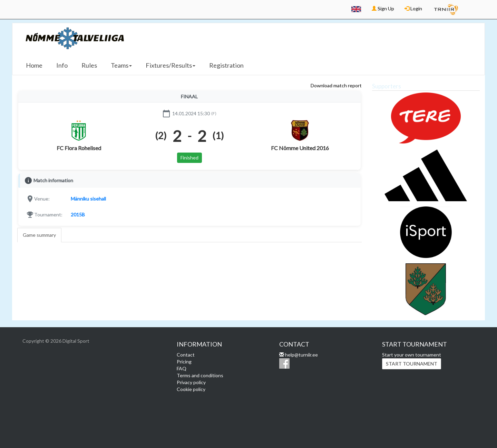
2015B (78, 215)
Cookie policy (191, 389)
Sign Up (383, 8)
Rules (89, 65)
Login (413, 8)
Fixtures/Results (170, 65)
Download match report (336, 85)
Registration (226, 65)
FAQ (182, 368)
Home (34, 65)
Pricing (184, 362)
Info (62, 65)
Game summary (39, 235)
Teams (121, 65)
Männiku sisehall (88, 199)
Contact (186, 355)
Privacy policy (191, 382)
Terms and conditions (200, 375)
